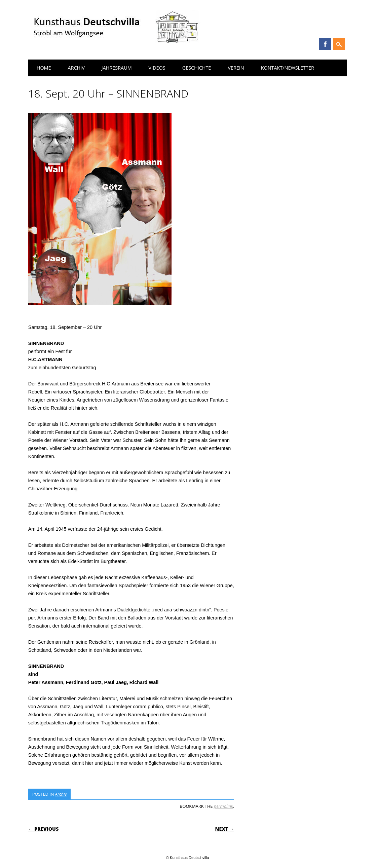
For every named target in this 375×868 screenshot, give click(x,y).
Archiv (76, 68)
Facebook (325, 44)
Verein (236, 68)
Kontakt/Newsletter (288, 68)
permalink (223, 806)
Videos (157, 68)
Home (44, 68)
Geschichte (197, 68)
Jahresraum (117, 68)
